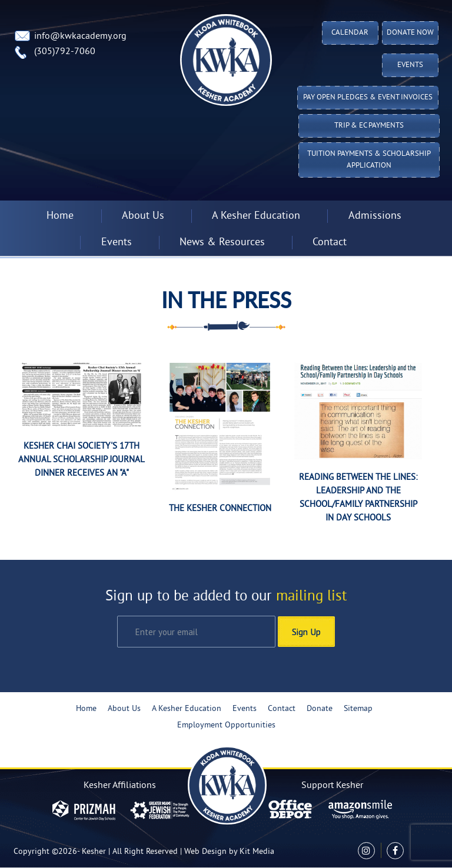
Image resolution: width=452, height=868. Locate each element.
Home (60, 216)
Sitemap (358, 709)
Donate (320, 709)
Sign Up (306, 632)
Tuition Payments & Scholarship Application (369, 160)
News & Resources (222, 243)
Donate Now (410, 33)
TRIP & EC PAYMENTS (369, 126)
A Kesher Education (256, 216)
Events (410, 65)
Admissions (375, 216)
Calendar (350, 33)
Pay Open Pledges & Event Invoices (368, 98)
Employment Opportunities (226, 725)
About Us (143, 216)
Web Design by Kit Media (229, 852)
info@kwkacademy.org (80, 36)
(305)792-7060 (65, 52)
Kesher (94, 852)
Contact (330, 243)
